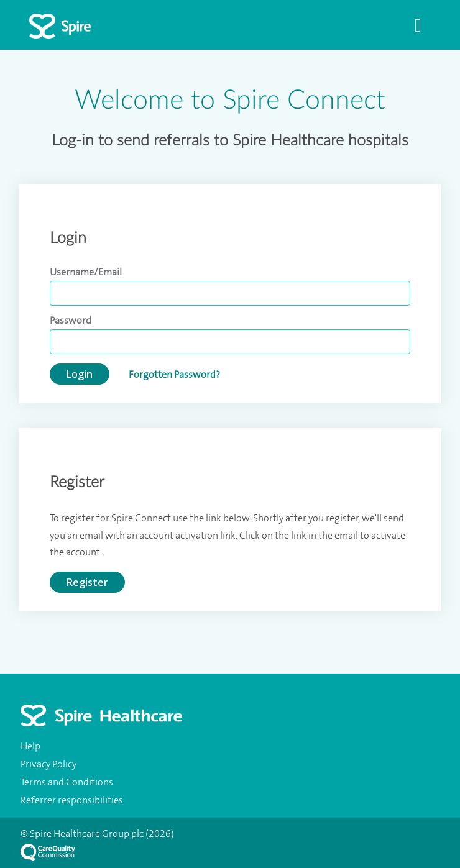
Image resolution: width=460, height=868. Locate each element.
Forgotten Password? (174, 375)
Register (87, 582)
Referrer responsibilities (72, 800)
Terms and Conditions (67, 782)
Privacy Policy (48, 764)
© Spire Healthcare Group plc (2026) (97, 834)
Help (30, 746)
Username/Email (86, 272)
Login (80, 374)
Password (71, 321)
